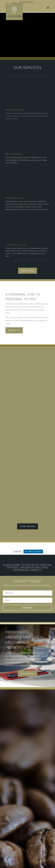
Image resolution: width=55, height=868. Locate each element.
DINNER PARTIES (14, 110)
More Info (28, 271)
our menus (27, 674)
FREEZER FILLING (15, 198)
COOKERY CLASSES (16, 245)
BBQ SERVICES (14, 154)
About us (14, 330)
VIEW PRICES (28, 526)
